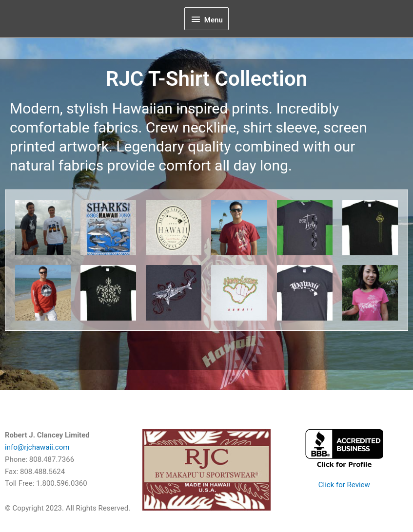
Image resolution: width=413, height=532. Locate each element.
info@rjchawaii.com (37, 447)
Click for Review (344, 485)
